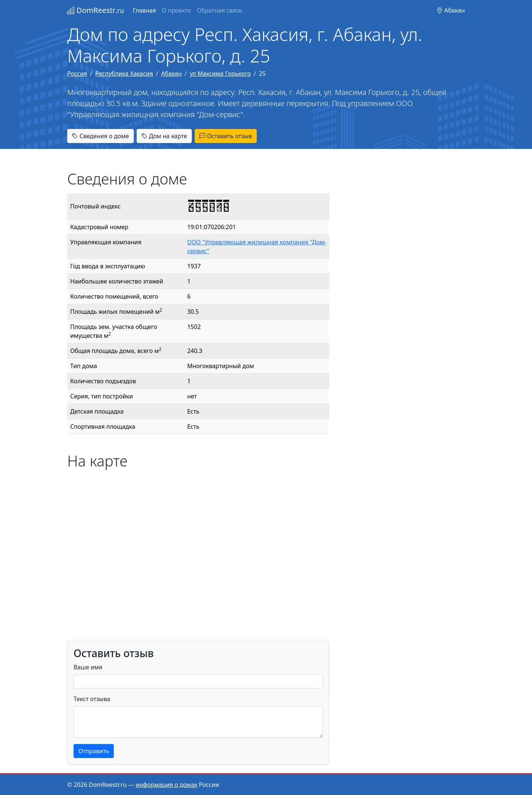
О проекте (176, 10)
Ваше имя (88, 667)
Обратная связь (219, 10)
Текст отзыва (92, 699)
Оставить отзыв (226, 136)
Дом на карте (164, 136)
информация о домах (166, 785)
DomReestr (96, 10)
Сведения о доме (100, 136)
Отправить (94, 751)
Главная (144, 10)
